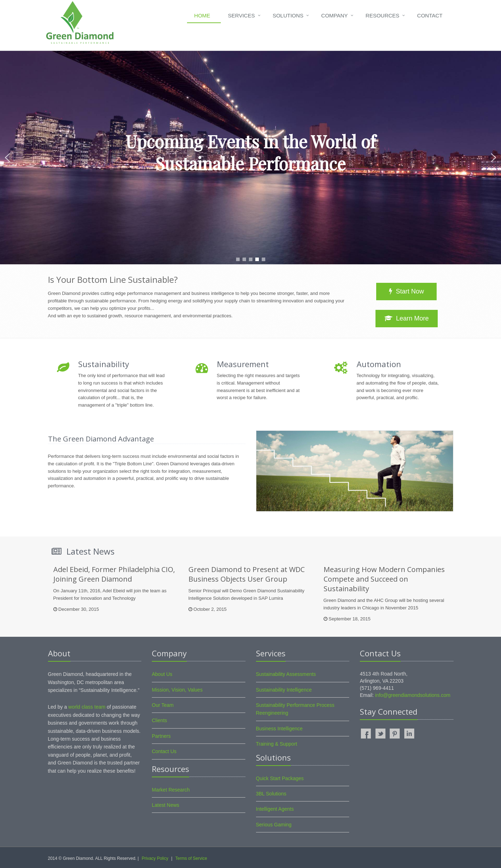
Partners (161, 736)
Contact (430, 15)
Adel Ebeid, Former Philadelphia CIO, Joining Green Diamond (114, 574)
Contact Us (164, 751)
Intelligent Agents (275, 809)
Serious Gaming (274, 825)
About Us (162, 674)
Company (334, 15)
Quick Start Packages (280, 778)
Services (241, 15)
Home (202, 15)
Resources (382, 15)
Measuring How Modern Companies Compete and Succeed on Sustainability (384, 579)
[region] (250, 158)
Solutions (288, 15)
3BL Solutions (271, 794)
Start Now (406, 291)
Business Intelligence (279, 729)
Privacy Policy (155, 858)
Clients (159, 720)
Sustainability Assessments (286, 674)
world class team (87, 707)
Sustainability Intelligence (284, 690)
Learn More (407, 318)
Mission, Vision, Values (177, 690)
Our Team (163, 705)
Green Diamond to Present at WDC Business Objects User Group (247, 574)
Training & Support (277, 744)
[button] (7, 158)
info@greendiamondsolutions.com (413, 695)
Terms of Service (191, 858)
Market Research (171, 790)
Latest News (166, 805)
